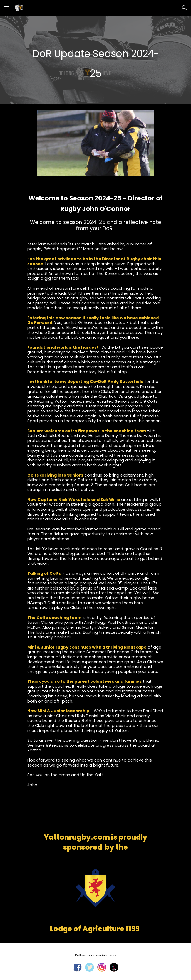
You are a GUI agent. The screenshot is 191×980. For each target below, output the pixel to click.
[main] (95, 60)
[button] (7, 8)
